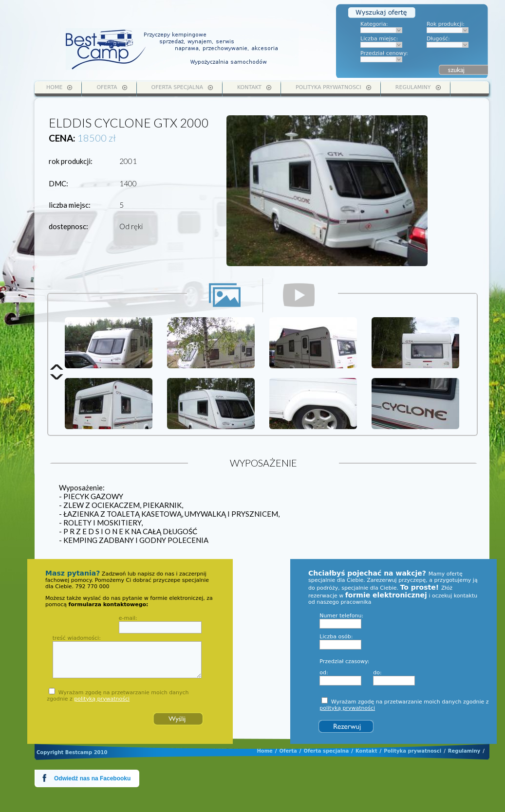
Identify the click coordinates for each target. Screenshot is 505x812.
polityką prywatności (102, 699)
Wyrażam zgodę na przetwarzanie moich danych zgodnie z (118, 696)
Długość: (438, 39)
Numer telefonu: (341, 616)
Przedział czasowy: (344, 661)
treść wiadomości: (77, 638)
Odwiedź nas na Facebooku (92, 778)
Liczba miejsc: (379, 39)
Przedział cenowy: (384, 53)
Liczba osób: (336, 637)
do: (377, 673)
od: (324, 673)
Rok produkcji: (446, 24)
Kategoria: (374, 24)
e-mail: (128, 618)
